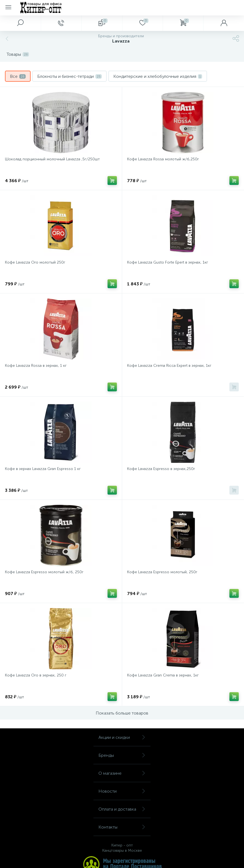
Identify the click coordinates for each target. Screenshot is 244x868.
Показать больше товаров (122, 713)
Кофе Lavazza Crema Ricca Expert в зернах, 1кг (169, 366)
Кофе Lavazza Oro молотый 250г (35, 262)
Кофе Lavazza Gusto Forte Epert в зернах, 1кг (168, 262)
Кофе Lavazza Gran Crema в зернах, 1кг (163, 675)
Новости (122, 791)
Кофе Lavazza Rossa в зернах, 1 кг (36, 366)
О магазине (122, 773)
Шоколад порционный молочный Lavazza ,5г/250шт (52, 159)
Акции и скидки (122, 737)
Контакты (122, 827)
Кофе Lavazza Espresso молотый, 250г (162, 572)
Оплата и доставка (122, 809)
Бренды (122, 755)
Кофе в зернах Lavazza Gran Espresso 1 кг (43, 469)
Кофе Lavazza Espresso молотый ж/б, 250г (44, 572)
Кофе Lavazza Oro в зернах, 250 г (36, 675)
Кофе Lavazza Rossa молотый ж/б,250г (163, 159)
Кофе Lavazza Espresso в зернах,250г (161, 469)
